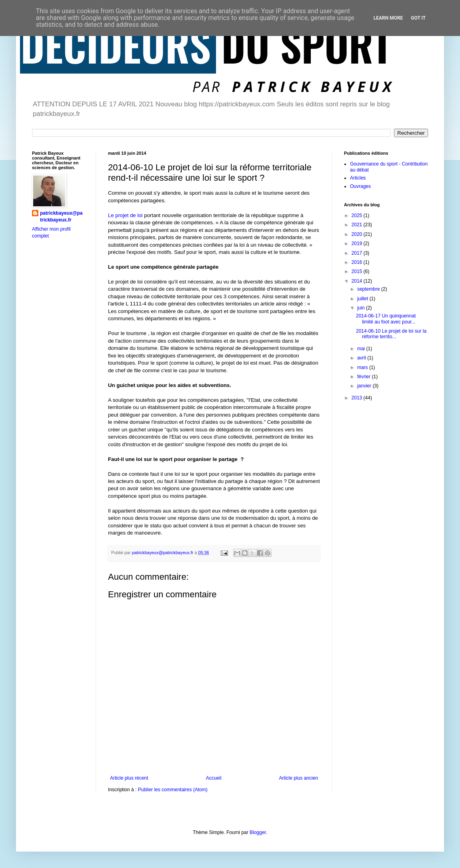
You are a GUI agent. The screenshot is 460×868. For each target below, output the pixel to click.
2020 (358, 234)
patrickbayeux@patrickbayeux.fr (61, 217)
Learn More (388, 18)
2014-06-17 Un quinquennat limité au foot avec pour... (386, 319)
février (365, 377)
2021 (358, 225)
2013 (358, 398)
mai (362, 349)
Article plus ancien (299, 778)
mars (363, 367)
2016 (358, 262)
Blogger (258, 832)
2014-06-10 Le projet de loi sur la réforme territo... (391, 334)
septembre (369, 289)
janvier (365, 386)
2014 (358, 281)
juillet (363, 299)
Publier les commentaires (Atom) (173, 790)
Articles (358, 178)
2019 (358, 243)
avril (362, 358)
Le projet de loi (125, 215)
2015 (358, 271)
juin (362, 308)
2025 (358, 216)
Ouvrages (360, 186)
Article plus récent (129, 778)
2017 (358, 253)
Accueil (214, 778)
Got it (418, 18)
